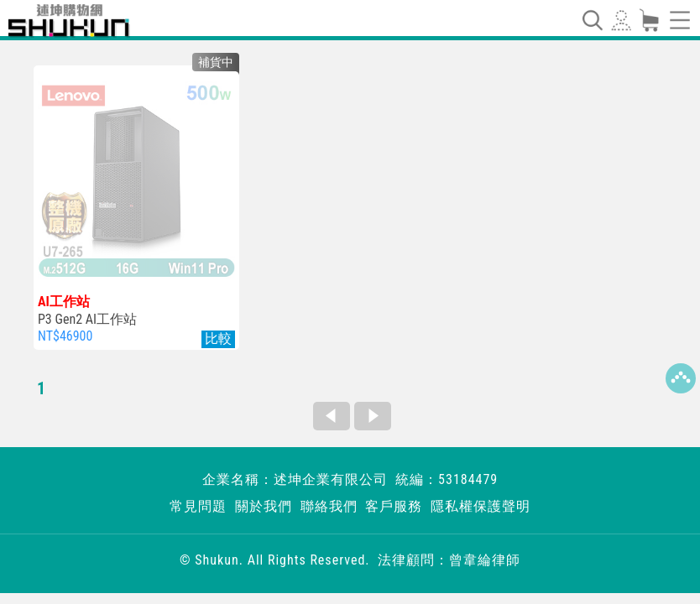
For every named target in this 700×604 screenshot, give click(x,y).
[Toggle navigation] (592, 20)
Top (681, 378)
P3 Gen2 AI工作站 (136, 310)
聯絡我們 (329, 506)
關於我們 (264, 506)
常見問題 (198, 506)
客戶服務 (394, 506)
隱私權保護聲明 (481, 506)
